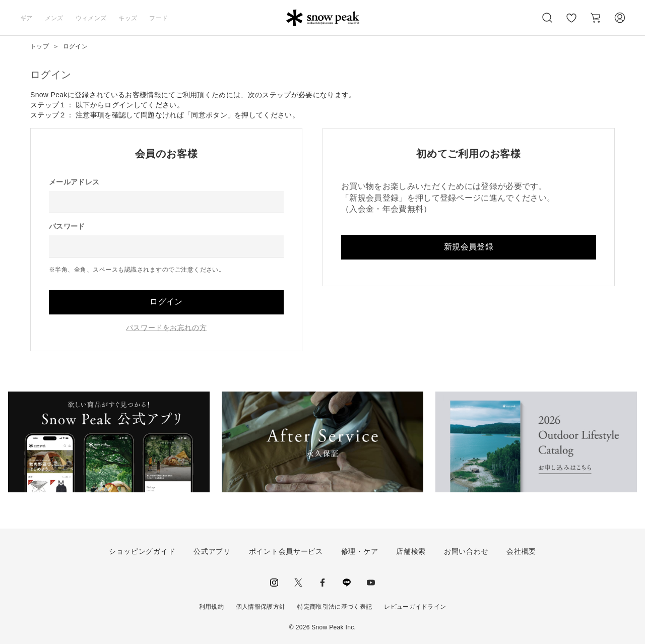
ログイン (166, 302)
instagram (274, 583)
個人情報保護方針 (261, 607)
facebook (322, 583)
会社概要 (521, 551)
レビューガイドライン (415, 607)
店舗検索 (411, 551)
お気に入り (571, 23)
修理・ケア (360, 551)
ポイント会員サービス (286, 551)
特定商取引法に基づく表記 (335, 607)
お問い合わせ (466, 551)
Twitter (298, 583)
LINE (347, 583)
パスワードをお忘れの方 (166, 328)
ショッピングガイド (142, 551)
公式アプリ (212, 551)
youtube (371, 583)
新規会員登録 (469, 247)
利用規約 (211, 607)
